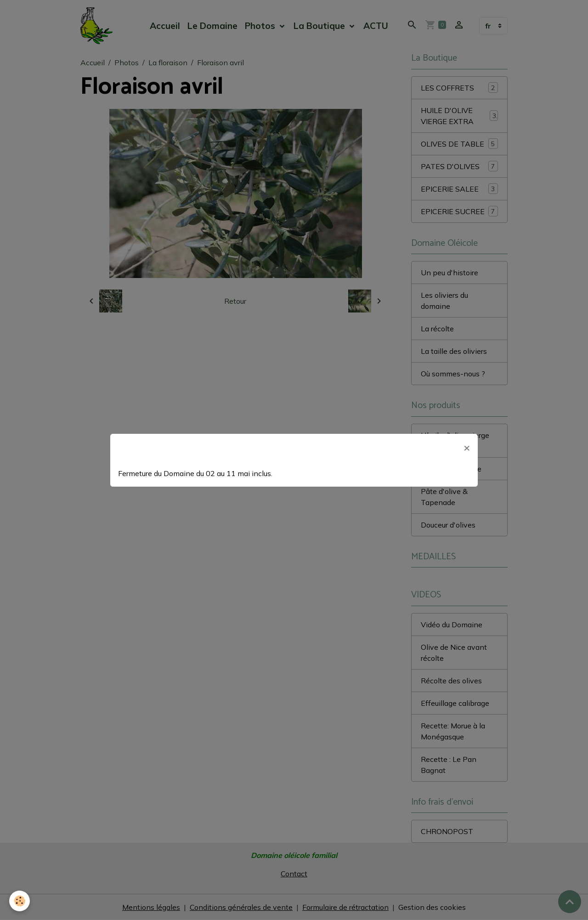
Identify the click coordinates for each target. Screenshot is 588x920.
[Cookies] (20, 901)
